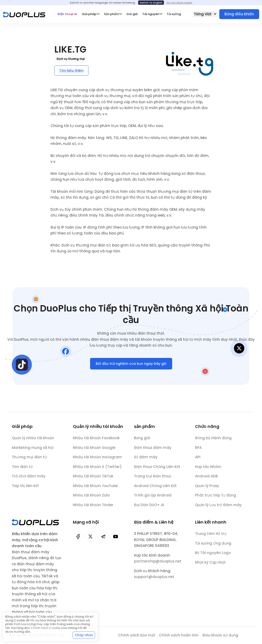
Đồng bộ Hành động (213, 441)
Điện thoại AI (67, 14)
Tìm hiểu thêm (71, 70)
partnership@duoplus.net (158, 564)
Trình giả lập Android (153, 498)
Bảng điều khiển (239, 14)
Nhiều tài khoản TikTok (93, 478)
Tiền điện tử (22, 468)
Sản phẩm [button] (111, 14)
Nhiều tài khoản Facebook (96, 440)
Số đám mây (146, 460)
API (198, 460)
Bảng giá (142, 441)
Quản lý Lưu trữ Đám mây (218, 507)
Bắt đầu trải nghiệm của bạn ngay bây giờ (131, 365)
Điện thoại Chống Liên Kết (157, 469)
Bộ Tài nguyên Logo (213, 556)
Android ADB (206, 479)
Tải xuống (174, 14)
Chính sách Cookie (45, 628)
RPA (198, 450)
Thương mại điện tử (29, 458)
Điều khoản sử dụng (220, 635)
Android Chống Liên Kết (155, 488)
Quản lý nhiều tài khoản (33, 439)
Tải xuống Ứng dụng (213, 546)
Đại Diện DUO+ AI (149, 507)
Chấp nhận (84, 635)
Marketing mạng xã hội (33, 449)
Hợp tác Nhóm (208, 469)
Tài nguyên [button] (151, 14)
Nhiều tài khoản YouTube (95, 488)
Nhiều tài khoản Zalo (91, 497)
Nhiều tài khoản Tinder (93, 507)
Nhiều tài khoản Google (94, 450)
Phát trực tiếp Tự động (216, 498)
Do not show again (179, 3)
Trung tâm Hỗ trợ (211, 536)
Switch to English (151, 3)
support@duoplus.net (154, 580)
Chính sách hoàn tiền (179, 635)
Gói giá (132, 14)
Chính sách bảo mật (137, 635)
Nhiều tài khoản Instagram (97, 459)
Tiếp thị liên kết (25, 487)
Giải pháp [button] (89, 14)
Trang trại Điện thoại (152, 479)
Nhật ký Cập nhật (210, 565)
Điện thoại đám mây (153, 450)
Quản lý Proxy (207, 488)
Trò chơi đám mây (29, 477)
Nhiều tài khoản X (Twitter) (97, 469)
